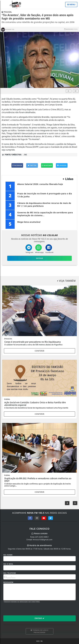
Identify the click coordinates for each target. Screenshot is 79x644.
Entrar (40, 258)
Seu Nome (8, 555)
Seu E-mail (8, 564)
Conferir (39, 351)
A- (69, 91)
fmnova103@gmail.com (42, 540)
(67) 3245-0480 (41, 537)
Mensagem (8, 582)
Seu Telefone (10, 573)
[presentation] (20, 609)
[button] (75, 503)
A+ (76, 91)
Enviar (39, 618)
